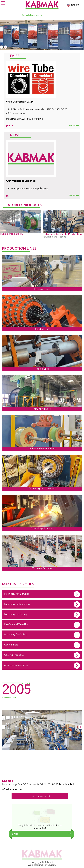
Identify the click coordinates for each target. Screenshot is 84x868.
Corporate (7, 698)
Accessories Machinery (16, 665)
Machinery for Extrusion (17, 594)
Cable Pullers (11, 645)
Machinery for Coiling (16, 635)
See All (72, 126)
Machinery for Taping (16, 614)
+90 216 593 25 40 (40, 796)
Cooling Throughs (14, 655)
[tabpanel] (42, 92)
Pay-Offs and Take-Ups (16, 625)
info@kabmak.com (12, 790)
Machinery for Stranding (17, 604)
